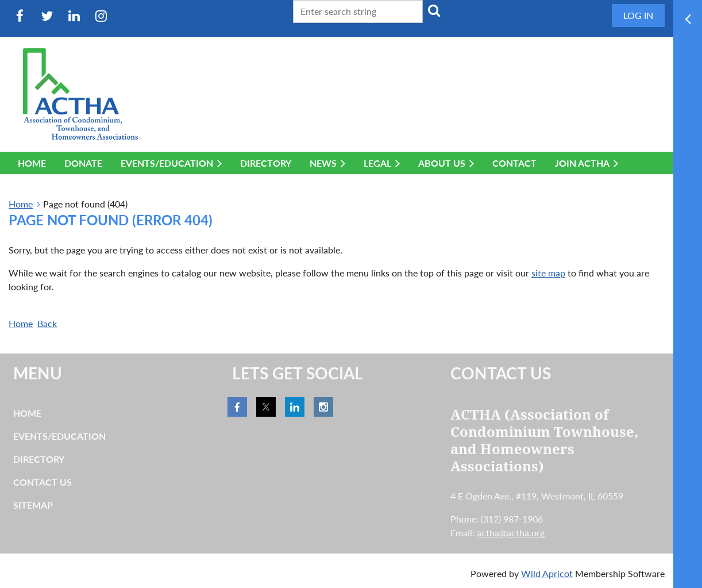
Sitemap (33, 505)
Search (434, 10)
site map (548, 273)
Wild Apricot (547, 573)
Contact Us (43, 482)
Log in (638, 15)
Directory (39, 459)
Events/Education (59, 436)
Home (21, 204)
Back (47, 323)
